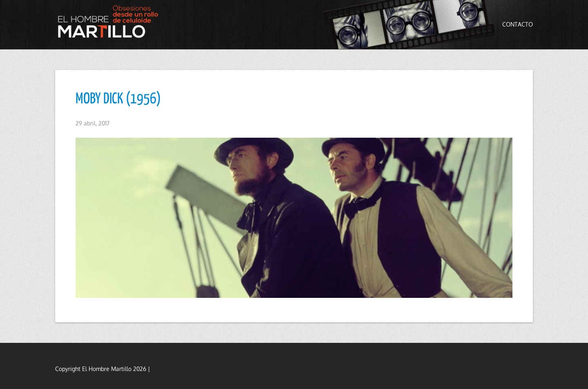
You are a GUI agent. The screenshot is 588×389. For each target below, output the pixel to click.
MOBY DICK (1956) (118, 99)
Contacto (518, 24)
